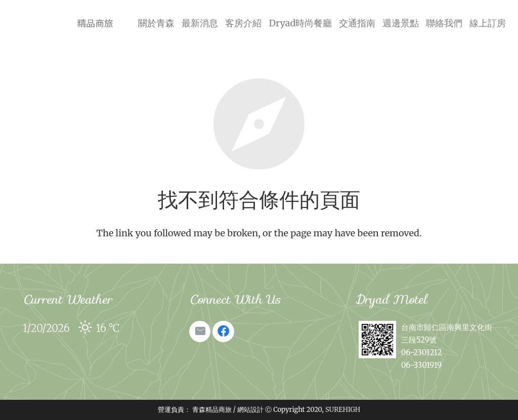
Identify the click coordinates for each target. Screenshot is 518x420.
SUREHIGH (343, 410)
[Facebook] (223, 331)
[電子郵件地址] (200, 331)
